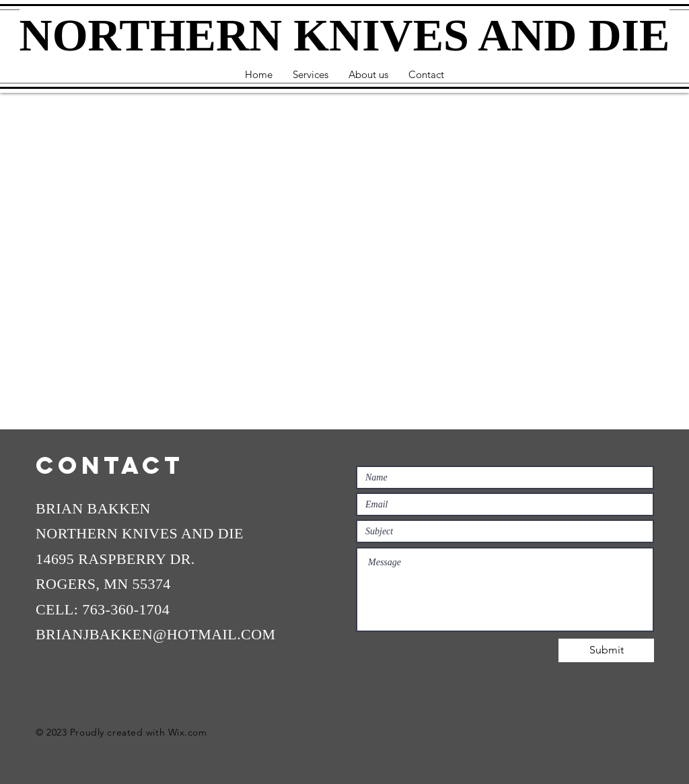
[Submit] (606, 650)
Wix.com (188, 732)
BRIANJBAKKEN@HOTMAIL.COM (156, 634)
